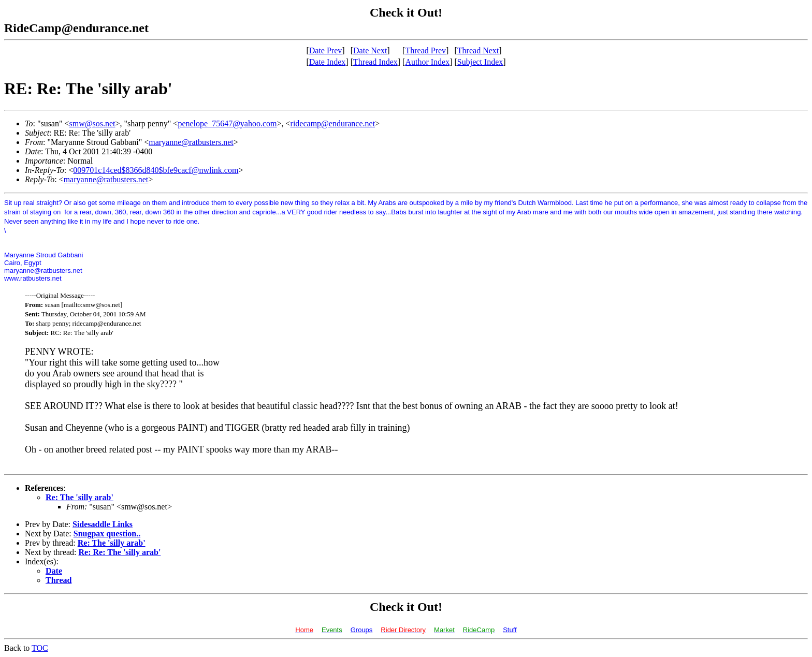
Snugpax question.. (107, 534)
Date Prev (326, 50)
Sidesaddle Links (103, 524)
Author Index (427, 62)
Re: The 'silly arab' (79, 497)
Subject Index (480, 62)
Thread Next (478, 50)
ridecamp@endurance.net (333, 123)
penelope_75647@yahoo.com (227, 123)
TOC (40, 648)
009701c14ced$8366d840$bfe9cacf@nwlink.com (156, 170)
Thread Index (375, 62)
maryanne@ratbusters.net (191, 142)
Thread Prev (425, 50)
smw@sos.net (92, 123)
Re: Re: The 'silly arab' (120, 552)
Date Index (328, 62)
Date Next (370, 50)
